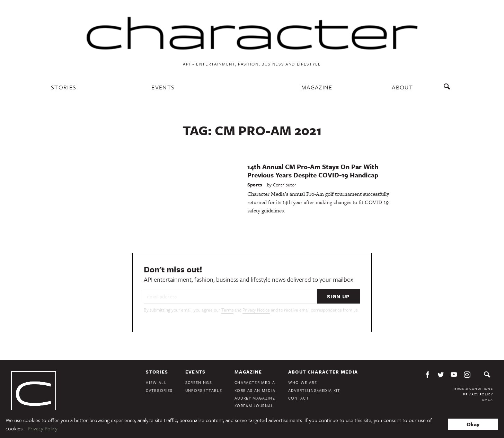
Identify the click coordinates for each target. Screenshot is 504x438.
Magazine (317, 87)
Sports (255, 185)
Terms (227, 310)
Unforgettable (204, 390)
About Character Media (323, 372)
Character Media (255, 382)
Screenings (199, 382)
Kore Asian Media (255, 390)
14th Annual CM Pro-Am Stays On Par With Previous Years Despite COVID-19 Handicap (313, 171)
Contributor (285, 185)
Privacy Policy (478, 394)
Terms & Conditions (472, 388)
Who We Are (303, 382)
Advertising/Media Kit (314, 390)
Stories (64, 87)
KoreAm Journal (254, 406)
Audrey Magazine (255, 398)
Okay (473, 424)
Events (163, 87)
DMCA (488, 400)
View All (156, 382)
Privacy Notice (256, 310)
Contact (299, 398)
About (402, 87)
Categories (159, 390)
